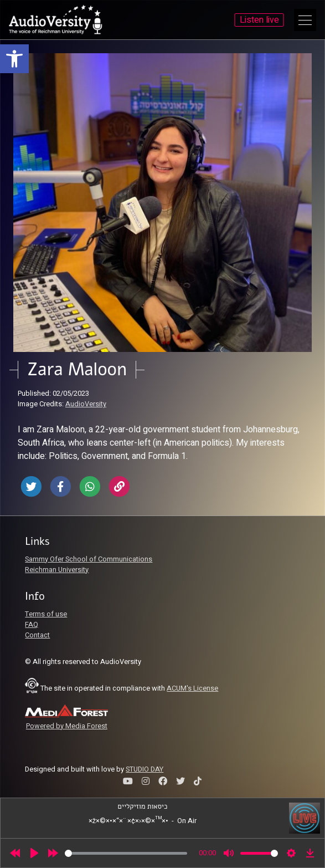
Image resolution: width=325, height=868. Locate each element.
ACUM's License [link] (192, 688)
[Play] (34, 853)
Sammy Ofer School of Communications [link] (89, 559)
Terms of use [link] (46, 614)
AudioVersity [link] (86, 404)
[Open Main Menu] (305, 20)
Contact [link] (37, 635)
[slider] (126, 853)
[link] (14, 59)
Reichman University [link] (57, 570)
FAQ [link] (32, 625)
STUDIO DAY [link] (145, 769)
